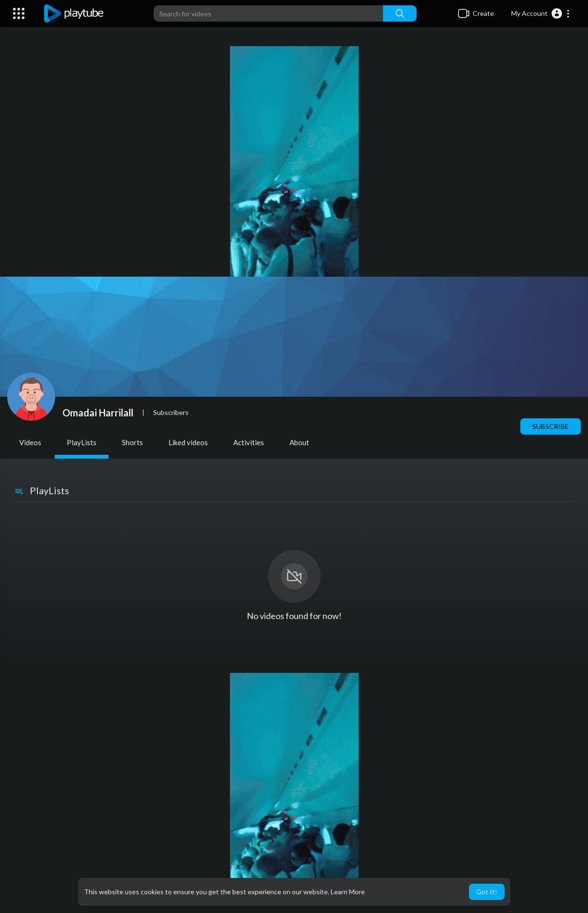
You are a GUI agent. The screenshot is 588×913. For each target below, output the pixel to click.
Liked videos (188, 442)
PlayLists (82, 442)
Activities (249, 442)
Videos (30, 442)
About (299, 442)
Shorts (132, 442)
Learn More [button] (348, 892)
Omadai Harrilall (98, 413)
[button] (541, 13)
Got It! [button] (487, 892)
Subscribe (551, 426)
